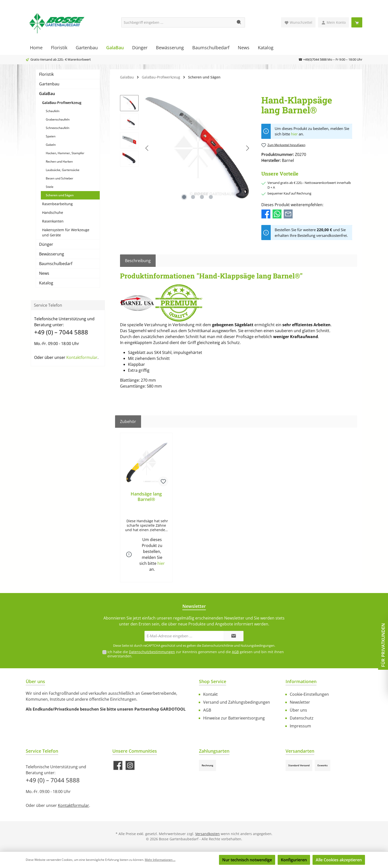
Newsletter (300, 702)
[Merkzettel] (298, 22)
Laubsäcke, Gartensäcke (63, 170)
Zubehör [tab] (128, 422)
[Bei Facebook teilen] (266, 214)
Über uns (298, 710)
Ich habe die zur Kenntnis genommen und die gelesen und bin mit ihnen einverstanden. (196, 654)
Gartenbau (49, 84)
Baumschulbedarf (56, 264)
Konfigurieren (294, 860)
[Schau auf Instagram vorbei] (130, 765)
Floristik (46, 74)
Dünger (46, 244)
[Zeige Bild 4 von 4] (211, 197)
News (44, 273)
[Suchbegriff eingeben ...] (177, 22)
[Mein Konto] (333, 22)
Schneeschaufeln (58, 128)
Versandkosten (207, 834)
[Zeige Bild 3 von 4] (202, 197)
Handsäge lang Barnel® (146, 496)
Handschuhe (53, 212)
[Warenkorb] (357, 22)
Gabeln (51, 145)
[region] (186, 148)
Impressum (300, 726)
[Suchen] (239, 22)
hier (294, 134)
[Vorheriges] (147, 148)
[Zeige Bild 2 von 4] (193, 197)
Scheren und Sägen (60, 195)
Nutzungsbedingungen (257, 645)
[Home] (36, 48)
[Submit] (234, 636)
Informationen (301, 681)
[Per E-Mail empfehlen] (288, 214)
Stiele (50, 187)
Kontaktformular (82, 357)
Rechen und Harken (59, 161)
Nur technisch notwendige (247, 860)
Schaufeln (53, 111)
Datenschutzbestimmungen (152, 652)
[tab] (138, 261)
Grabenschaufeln (58, 119)
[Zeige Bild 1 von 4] (184, 197)
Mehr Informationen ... (160, 860)
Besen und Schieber (60, 178)
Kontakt (210, 694)
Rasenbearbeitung (57, 204)
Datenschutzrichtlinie (218, 645)
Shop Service (213, 681)
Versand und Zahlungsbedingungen (237, 702)
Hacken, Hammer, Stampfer (65, 153)
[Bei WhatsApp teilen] (277, 214)
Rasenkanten (53, 221)
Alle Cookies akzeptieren (339, 860)
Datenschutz (302, 718)
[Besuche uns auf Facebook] (118, 765)
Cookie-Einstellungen (309, 694)
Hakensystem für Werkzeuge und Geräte (66, 232)
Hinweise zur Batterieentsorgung (234, 718)
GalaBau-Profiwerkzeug (62, 103)
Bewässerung (52, 254)
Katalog (46, 283)
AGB (235, 652)
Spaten (51, 136)
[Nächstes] (247, 148)
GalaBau (47, 94)
